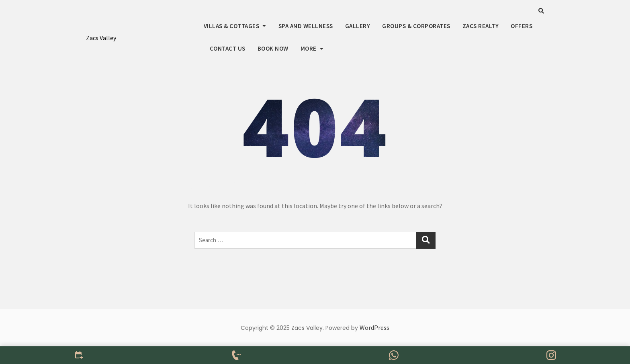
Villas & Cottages (232, 26)
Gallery (358, 26)
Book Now (273, 48)
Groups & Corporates (416, 26)
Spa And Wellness (306, 26)
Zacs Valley (101, 38)
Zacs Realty (481, 26)
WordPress (374, 327)
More (309, 48)
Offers (522, 26)
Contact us (228, 48)
